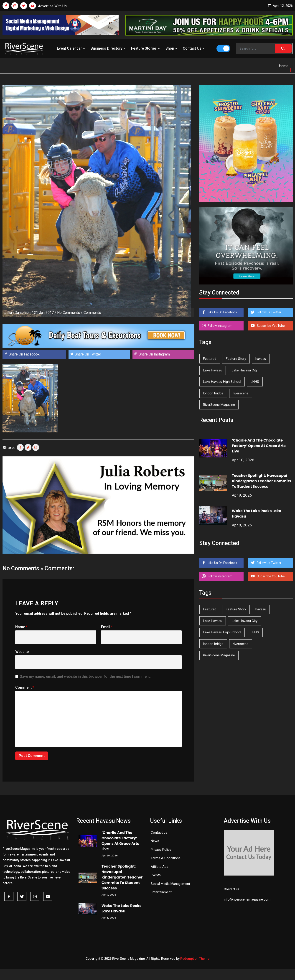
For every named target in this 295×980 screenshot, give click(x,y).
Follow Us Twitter (269, 312)
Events (156, 875)
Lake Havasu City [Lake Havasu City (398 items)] (245, 370)
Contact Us (194, 48)
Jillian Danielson (17, 313)
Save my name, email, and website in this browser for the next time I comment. (85, 677)
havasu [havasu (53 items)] (261, 359)
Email (107, 627)
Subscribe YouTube (270, 326)
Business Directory (109, 48)
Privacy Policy (161, 850)
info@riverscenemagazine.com (247, 899)
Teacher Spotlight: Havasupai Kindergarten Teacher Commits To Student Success (261, 481)
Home (284, 66)
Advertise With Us (52, 6)
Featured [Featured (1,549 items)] (210, 359)
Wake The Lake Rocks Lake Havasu (121, 908)
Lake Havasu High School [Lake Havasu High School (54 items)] (222, 382)
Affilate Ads (159, 867)
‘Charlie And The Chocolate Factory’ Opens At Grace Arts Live (259, 446)
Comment (25, 687)
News (155, 841)
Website (22, 652)
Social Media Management (170, 884)
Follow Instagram (220, 326)
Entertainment (161, 892)
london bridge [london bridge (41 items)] (213, 393)
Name (21, 627)
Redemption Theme (195, 959)
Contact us (159, 833)
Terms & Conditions (166, 858)
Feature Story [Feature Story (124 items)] (236, 359)
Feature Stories (146, 48)
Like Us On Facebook (222, 312)
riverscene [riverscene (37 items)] (241, 393)
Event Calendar (71, 48)
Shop (172, 48)
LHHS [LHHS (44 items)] (255, 382)
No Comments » (70, 313)
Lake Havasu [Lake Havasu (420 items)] (213, 370)
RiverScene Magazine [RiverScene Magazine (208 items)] (219, 405)
